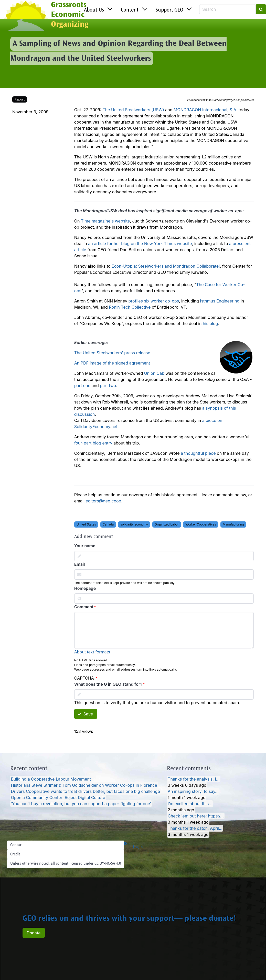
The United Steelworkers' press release (112, 353)
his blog (210, 324)
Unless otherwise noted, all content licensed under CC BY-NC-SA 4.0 (66, 864)
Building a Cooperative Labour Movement (51, 779)
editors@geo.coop (103, 501)
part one (82, 386)
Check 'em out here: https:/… (196, 816)
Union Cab (154, 373)
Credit (15, 854)
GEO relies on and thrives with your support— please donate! (129, 919)
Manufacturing (233, 524)
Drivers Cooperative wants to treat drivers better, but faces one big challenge (86, 791)
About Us (94, 10)
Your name (85, 546)
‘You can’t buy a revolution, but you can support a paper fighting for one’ (81, 804)
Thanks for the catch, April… (195, 828)
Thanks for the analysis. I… (194, 779)
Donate (34, 933)
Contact (17, 845)
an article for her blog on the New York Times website (140, 244)
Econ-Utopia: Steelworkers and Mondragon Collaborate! (166, 266)
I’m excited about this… (190, 804)
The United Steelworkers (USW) (133, 110)
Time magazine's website (105, 221)
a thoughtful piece (198, 453)
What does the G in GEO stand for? (108, 684)
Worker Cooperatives (201, 524)
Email (80, 564)
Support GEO (169, 10)
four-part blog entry (93, 443)
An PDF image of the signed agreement (112, 363)
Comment (84, 607)
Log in (138, 847)
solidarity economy (134, 524)
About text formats (92, 652)
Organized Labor (167, 524)
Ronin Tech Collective (130, 307)
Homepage (85, 588)
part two (108, 386)
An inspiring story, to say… (193, 791)
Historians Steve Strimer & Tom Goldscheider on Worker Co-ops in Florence (84, 785)
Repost (20, 99)
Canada (108, 524)
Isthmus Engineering (220, 301)
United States (86, 524)
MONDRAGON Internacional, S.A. (205, 110)
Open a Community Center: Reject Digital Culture (58, 797)
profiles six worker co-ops (154, 301)
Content (130, 10)
